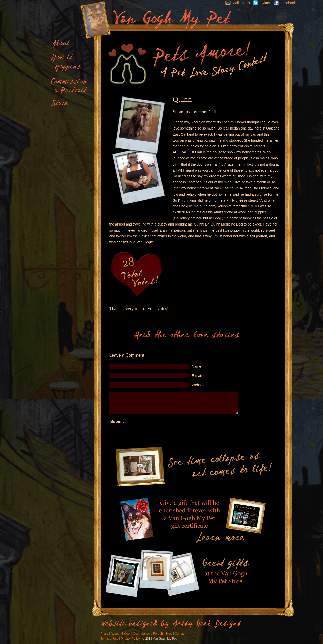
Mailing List (236, 3)
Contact (180, 634)
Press (105, 634)
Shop (169, 634)
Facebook (284, 3)
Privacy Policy (130, 639)
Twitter (260, 3)
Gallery (126, 634)
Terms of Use (110, 639)
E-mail (198, 376)
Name (198, 366)
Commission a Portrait (148, 634)
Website (198, 385)
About (114, 634)
